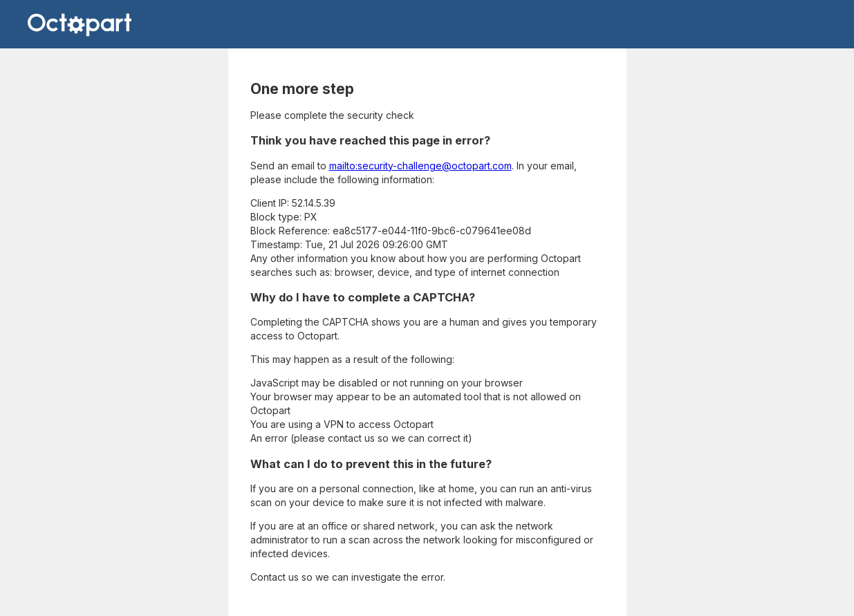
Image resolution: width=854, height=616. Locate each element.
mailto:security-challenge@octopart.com (420, 166)
